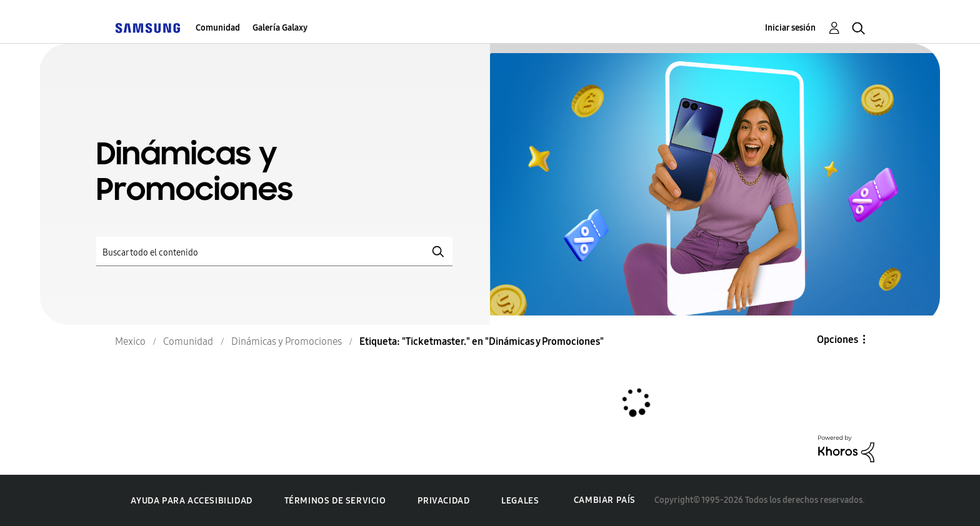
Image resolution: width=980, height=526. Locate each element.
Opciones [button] (837, 340)
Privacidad (443, 501)
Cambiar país (605, 500)
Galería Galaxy (280, 28)
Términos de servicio (335, 501)
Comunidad (218, 28)
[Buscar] (274, 251)
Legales (520, 501)
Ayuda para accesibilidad (191, 501)
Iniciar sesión (790, 28)
